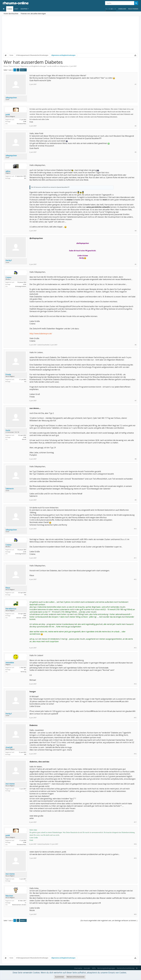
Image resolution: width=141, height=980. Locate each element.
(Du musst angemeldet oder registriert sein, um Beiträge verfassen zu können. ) (109, 920)
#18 (135, 844)
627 (25, 670)
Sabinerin (10, 489)
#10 (135, 529)
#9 (136, 500)
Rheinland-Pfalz (21, 124)
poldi (8, 115)
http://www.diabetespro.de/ (41, 334)
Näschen (9, 896)
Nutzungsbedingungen (106, 968)
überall (24, 439)
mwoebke (10, 663)
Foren (10, 9)
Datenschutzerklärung (126, 968)
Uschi (8, 430)
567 (25, 178)
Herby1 (9, 260)
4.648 (25, 121)
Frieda (8, 375)
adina (8, 171)
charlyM (9, 747)
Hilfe (94, 968)
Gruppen (24, 9)
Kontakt (87, 968)
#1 (136, 84)
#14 (135, 684)
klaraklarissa (11, 609)
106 (25, 595)
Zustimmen (59, 977)
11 (25, 903)
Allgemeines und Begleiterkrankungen (33, 66)
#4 (136, 231)
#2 (136, 126)
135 (25, 381)
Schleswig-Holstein (21, 286)
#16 (135, 754)
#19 (135, 858)
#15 (135, 718)
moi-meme (10, 784)
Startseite (78, 968)
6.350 (25, 284)
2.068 (25, 437)
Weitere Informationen (76, 977)
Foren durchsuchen (11, 14)
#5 (136, 264)
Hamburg (23, 672)
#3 (136, 152)
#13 (135, 648)
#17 (135, 822)
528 (25, 754)
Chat (16, 9)
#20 (135, 914)
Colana (8, 277)
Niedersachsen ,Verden (19, 905)
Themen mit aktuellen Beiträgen (33, 14)
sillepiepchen (64, 66)
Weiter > (23, 70)
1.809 (25, 616)
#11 (135, 558)
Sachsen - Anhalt (21, 618)
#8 (136, 459)
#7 (136, 401)
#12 (135, 579)
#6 (136, 345)
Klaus (8, 588)
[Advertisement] (70, 36)
